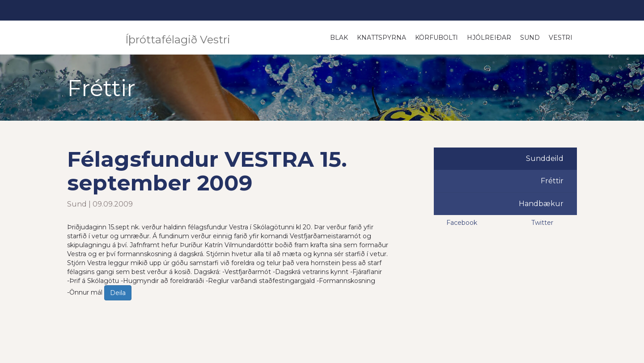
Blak (339, 38)
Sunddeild (545, 158)
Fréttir (552, 181)
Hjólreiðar (489, 38)
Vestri (561, 38)
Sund (530, 38)
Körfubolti (436, 38)
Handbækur (541, 204)
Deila (118, 293)
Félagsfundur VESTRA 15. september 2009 (207, 171)
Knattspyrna (381, 38)
